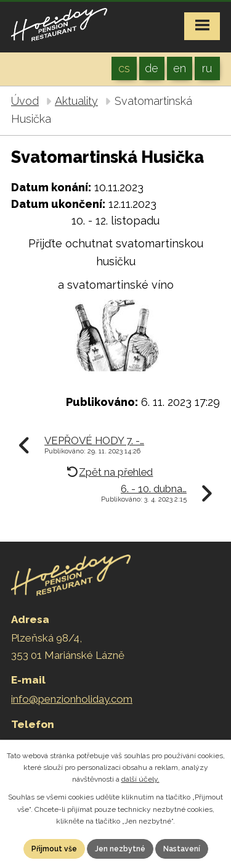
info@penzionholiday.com (72, 699)
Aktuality (76, 101)
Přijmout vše (54, 849)
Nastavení (182, 849)
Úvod (25, 101)
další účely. (140, 779)
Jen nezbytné (120, 849)
